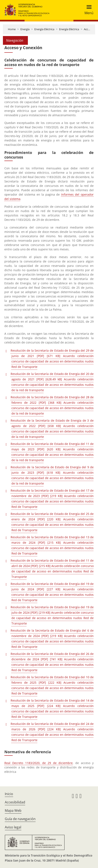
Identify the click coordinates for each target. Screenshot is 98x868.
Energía (25, 29)
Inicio (9, 794)
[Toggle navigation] (88, 10)
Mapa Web (13, 811)
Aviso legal (13, 827)
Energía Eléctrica (44, 29)
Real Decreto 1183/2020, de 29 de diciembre (38, 763)
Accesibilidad (15, 802)
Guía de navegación (20, 819)
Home (12, 29)
